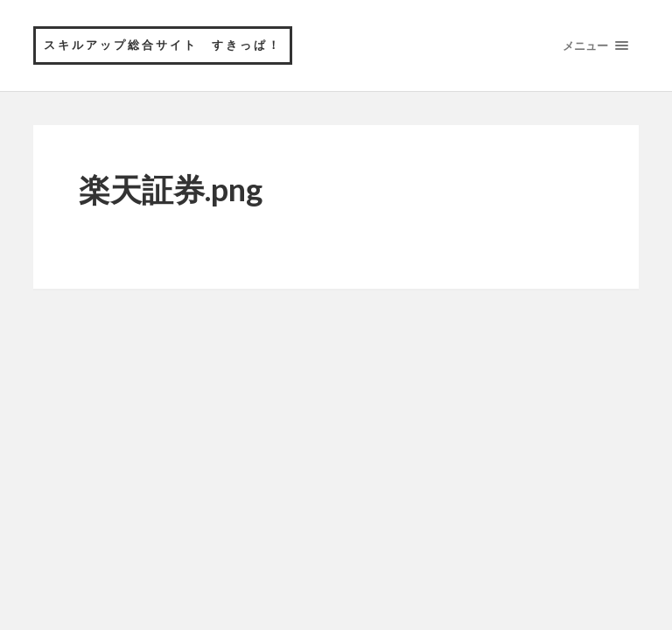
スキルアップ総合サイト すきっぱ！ (163, 45)
